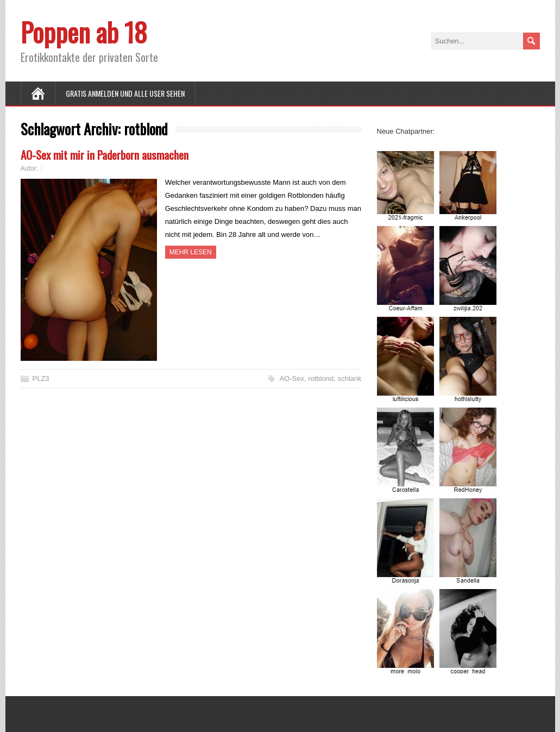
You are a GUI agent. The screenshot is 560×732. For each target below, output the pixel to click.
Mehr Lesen (191, 252)
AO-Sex (292, 378)
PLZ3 (41, 378)
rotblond (321, 378)
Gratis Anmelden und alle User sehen (125, 93)
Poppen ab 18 (84, 32)
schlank (349, 378)
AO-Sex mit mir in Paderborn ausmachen (105, 155)
